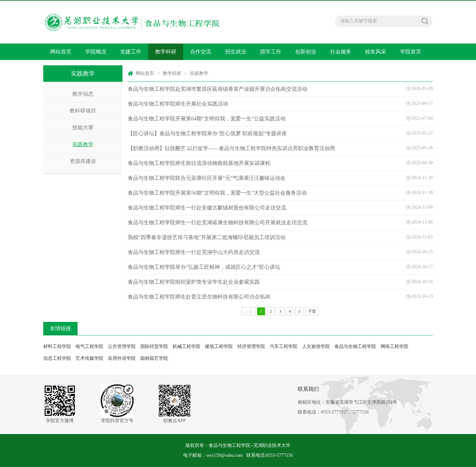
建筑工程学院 (219, 346)
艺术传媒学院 (89, 358)
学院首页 (411, 52)
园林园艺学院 (154, 358)
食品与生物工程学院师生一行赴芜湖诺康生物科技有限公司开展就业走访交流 (218, 222)
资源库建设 (83, 161)
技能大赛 (83, 127)
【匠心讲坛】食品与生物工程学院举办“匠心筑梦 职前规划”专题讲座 (207, 133)
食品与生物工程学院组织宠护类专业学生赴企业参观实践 (194, 282)
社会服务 (341, 52)
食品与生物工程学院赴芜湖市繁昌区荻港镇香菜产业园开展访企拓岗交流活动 (218, 89)
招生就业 (236, 52)
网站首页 (61, 52)
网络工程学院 (394, 346)
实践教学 (83, 144)
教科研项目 (83, 111)
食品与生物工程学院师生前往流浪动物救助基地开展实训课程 (199, 163)
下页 (312, 311)
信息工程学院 (57, 358)
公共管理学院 (122, 346)
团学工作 (271, 52)
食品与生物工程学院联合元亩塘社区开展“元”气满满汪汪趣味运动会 (207, 178)
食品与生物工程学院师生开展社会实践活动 (178, 104)
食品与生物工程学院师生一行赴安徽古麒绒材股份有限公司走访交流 (207, 208)
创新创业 (306, 52)
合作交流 (201, 52)
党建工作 (131, 52)
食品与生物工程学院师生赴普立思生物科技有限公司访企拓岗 (199, 297)
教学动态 (83, 94)
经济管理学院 (251, 346)
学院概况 (96, 52)
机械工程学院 (187, 346)
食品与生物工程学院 (355, 346)
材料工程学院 (57, 346)
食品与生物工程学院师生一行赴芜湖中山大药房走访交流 (194, 252)
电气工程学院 (89, 346)
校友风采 (376, 52)
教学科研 (166, 52)
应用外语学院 (122, 358)
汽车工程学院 (284, 346)
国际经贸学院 (154, 346)
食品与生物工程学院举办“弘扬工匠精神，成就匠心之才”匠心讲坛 (204, 267)
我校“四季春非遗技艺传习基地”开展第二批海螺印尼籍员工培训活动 (207, 237)
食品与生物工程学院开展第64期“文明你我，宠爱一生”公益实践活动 (207, 119)
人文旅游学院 (316, 346)
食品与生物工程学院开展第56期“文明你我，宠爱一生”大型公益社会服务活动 (217, 193)
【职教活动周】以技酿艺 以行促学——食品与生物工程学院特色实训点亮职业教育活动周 (231, 148)
